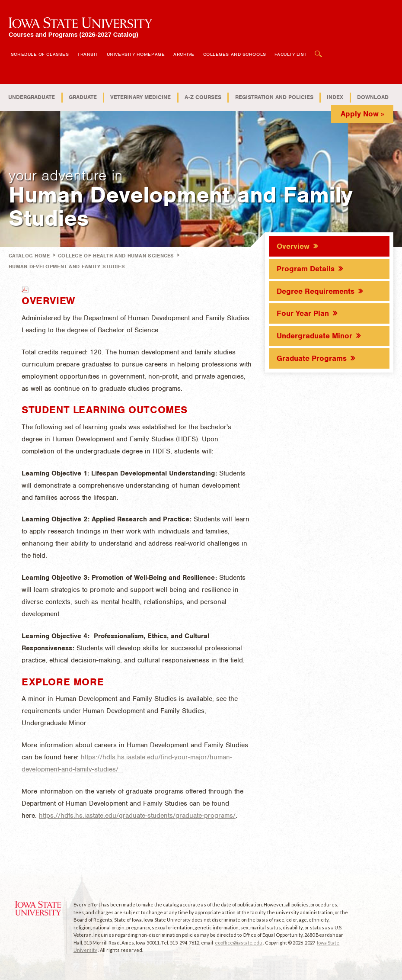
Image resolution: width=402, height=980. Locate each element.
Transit (88, 54)
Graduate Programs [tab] (312, 358)
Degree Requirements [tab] (316, 291)
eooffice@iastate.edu (239, 943)
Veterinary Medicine (140, 97)
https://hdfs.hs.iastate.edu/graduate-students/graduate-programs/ (137, 816)
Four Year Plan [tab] (303, 313)
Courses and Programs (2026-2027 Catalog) (73, 34)
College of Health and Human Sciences (116, 256)
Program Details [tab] (306, 269)
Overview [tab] (293, 246)
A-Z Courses (203, 97)
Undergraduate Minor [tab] (314, 336)
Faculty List (291, 54)
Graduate (83, 97)
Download (373, 97)
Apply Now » (362, 114)
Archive (184, 54)
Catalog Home (29, 256)
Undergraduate (32, 97)
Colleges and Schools (235, 54)
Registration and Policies (274, 97)
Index (335, 97)
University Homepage (136, 54)
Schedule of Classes (40, 54)
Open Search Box (319, 50)
